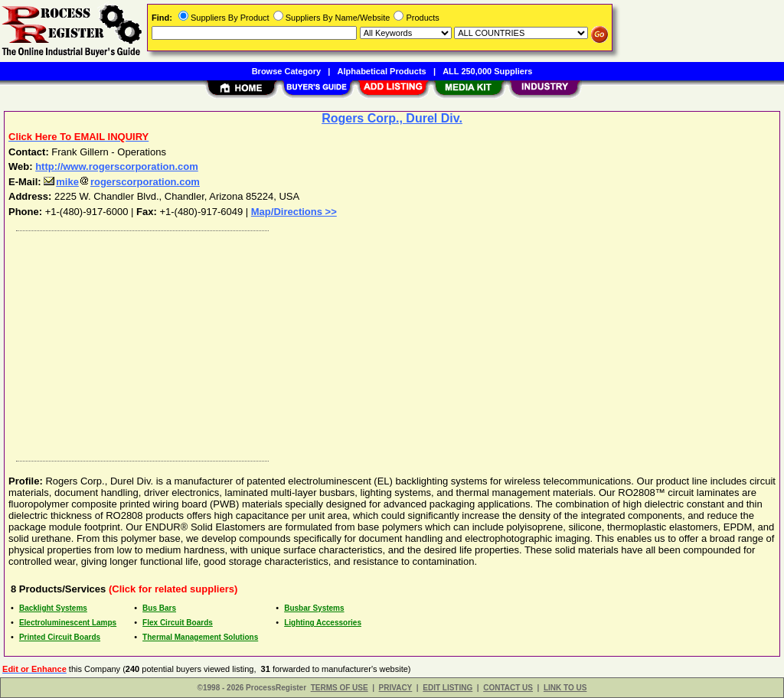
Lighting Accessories (323, 623)
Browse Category (286, 71)
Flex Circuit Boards (178, 623)
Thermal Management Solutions (200, 637)
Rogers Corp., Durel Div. (392, 118)
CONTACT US (508, 688)
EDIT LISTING (448, 688)
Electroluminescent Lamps (68, 623)
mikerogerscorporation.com (122, 182)
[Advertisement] (393, 342)
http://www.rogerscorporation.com (117, 166)
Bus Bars (159, 608)
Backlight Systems (53, 608)
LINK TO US (565, 688)
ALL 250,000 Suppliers (487, 71)
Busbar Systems (314, 608)
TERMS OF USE (340, 688)
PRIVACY (396, 688)
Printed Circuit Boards (60, 637)
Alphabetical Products (382, 71)
